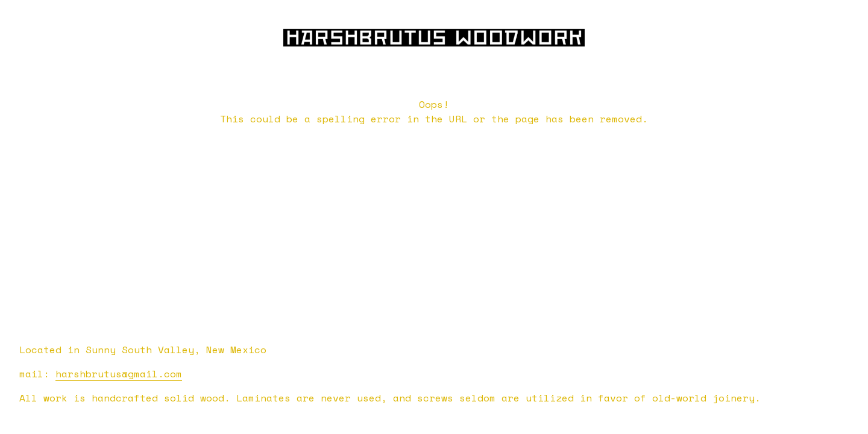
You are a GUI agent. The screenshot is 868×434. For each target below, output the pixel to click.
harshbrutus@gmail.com (119, 374)
